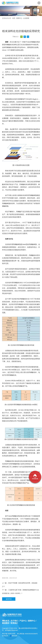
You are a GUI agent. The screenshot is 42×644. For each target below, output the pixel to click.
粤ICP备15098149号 (9, 634)
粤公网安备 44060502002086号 (27, 634)
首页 (14, 18)
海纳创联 (14, 636)
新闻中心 (19, 18)
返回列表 (9, 599)
